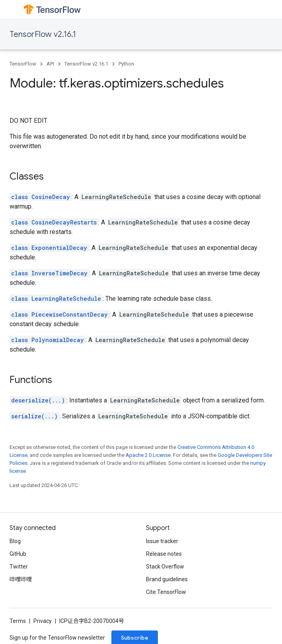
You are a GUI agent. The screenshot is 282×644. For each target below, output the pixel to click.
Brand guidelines (167, 579)
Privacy (43, 621)
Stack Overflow (165, 567)
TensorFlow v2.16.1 (43, 34)
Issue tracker (162, 541)
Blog (15, 541)
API (50, 64)
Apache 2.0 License (148, 455)
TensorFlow (23, 64)
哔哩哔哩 (21, 579)
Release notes (164, 554)
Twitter (19, 567)
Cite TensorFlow (166, 592)
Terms (18, 621)
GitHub (18, 554)
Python (126, 64)
